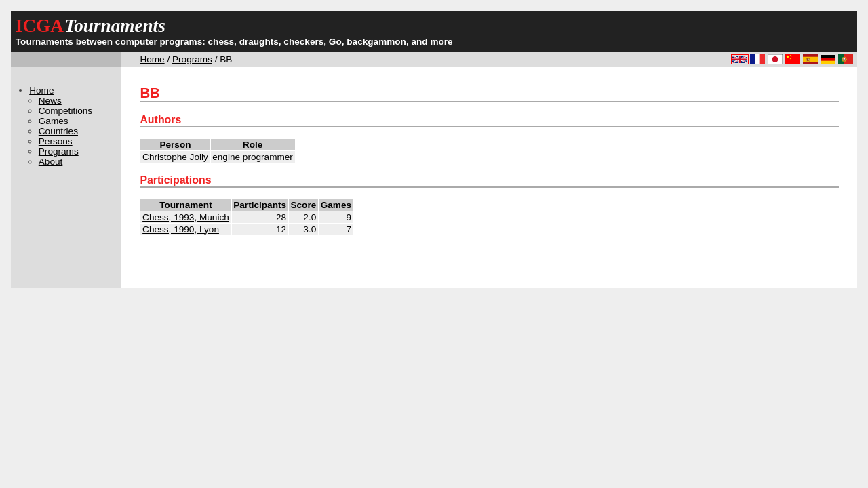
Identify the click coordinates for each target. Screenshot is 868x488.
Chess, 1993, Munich (186, 217)
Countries (58, 131)
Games (54, 121)
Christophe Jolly (175, 157)
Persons (56, 141)
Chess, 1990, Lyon (181, 229)
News (50, 101)
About (51, 162)
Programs (192, 59)
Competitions (65, 111)
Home (152, 59)
